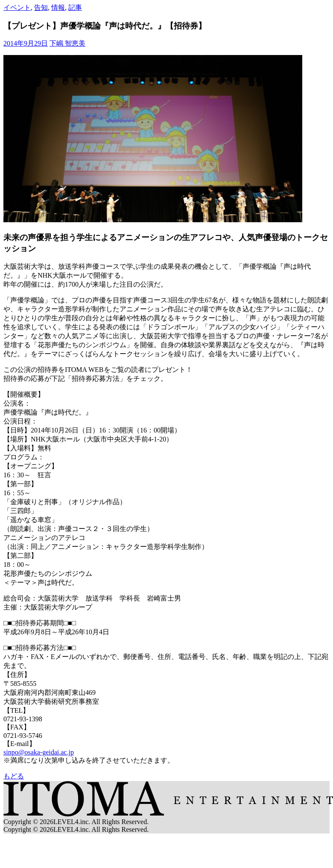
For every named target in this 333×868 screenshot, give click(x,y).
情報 (58, 7)
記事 (75, 7)
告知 (41, 7)
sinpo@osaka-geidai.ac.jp (39, 752)
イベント (17, 7)
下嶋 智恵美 (67, 43)
